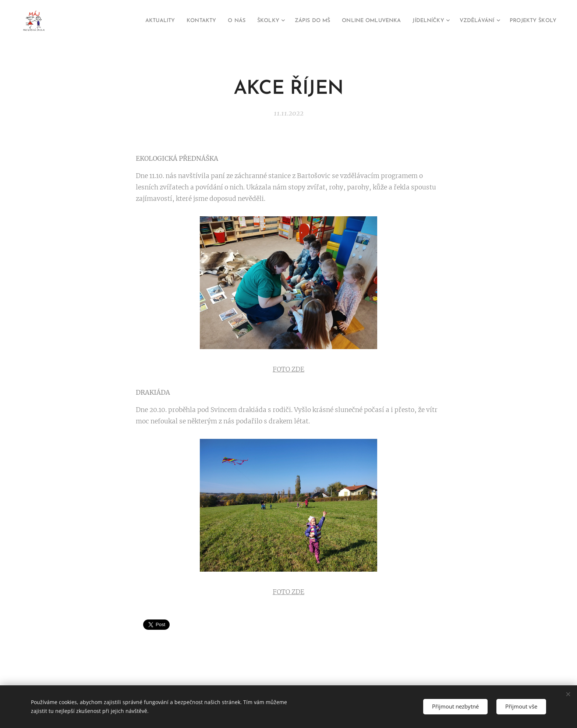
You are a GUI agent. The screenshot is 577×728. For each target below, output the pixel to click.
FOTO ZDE (288, 369)
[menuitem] (122, 21)
